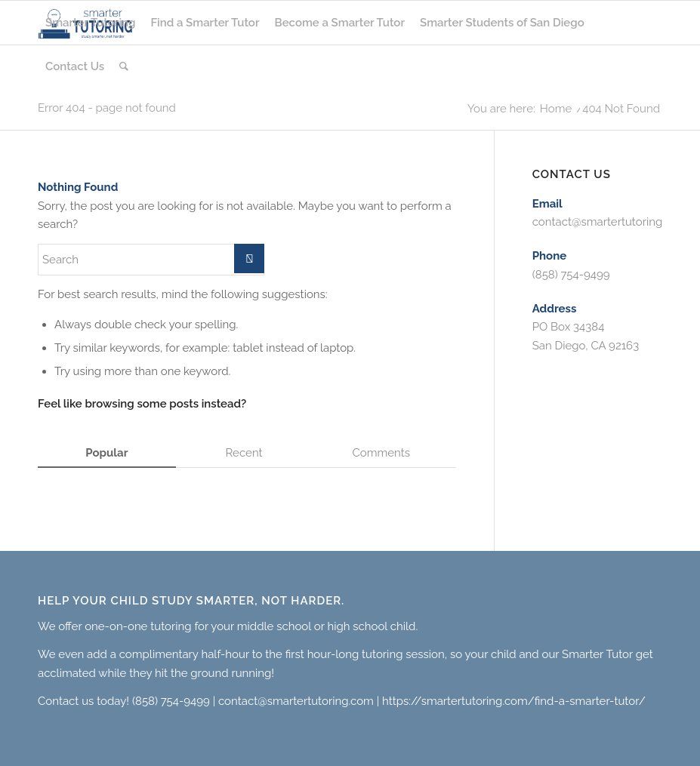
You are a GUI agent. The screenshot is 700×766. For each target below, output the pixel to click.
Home (556, 109)
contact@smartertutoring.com (610, 222)
